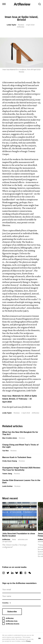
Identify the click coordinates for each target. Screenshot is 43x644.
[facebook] (21, 573)
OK (40, 638)
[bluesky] (17, 573)
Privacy (28, 641)
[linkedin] (12, 573)
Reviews (21, 25)
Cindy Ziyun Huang (10, 461)
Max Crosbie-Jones (10, 438)
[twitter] (8, 573)
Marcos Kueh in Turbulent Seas (17, 457)
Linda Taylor (11, 25)
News (14, 539)
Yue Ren (5, 451)
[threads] (25, 573)
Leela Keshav (7, 486)
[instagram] (4, 573)
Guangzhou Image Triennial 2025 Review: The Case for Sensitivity (21, 469)
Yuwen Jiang (7, 474)
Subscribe (12, 612)
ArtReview (6, 539)
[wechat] (30, 573)
